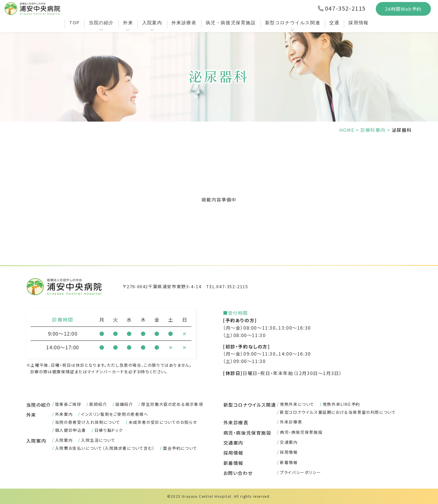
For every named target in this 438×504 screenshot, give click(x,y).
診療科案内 (373, 130)
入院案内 (152, 23)
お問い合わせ (238, 473)
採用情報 (358, 23)
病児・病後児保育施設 (231, 23)
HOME (347, 130)
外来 (128, 23)
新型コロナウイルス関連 (293, 23)
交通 (334, 23)
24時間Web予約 (403, 9)
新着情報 (233, 463)
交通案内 (233, 443)
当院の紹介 (101, 23)
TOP (74, 23)
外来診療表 (184, 23)
